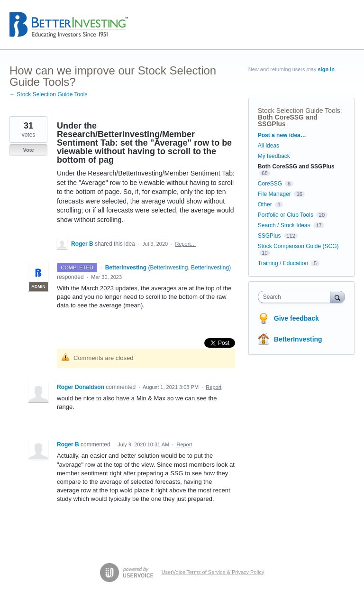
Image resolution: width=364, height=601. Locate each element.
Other (265, 204)
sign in (326, 69)
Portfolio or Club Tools (286, 215)
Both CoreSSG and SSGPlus (288, 120)
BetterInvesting (298, 339)
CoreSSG (270, 184)
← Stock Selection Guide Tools (49, 94)
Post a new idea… (282, 135)
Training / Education (283, 263)
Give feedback (296, 318)
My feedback (274, 156)
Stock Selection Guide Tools (299, 111)
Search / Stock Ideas (284, 225)
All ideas (268, 146)
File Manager (274, 194)
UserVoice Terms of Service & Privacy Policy (213, 572)
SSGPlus (269, 236)
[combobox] (296, 297)
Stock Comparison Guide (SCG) (298, 246)
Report (214, 387)
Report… (185, 244)
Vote (28, 150)
